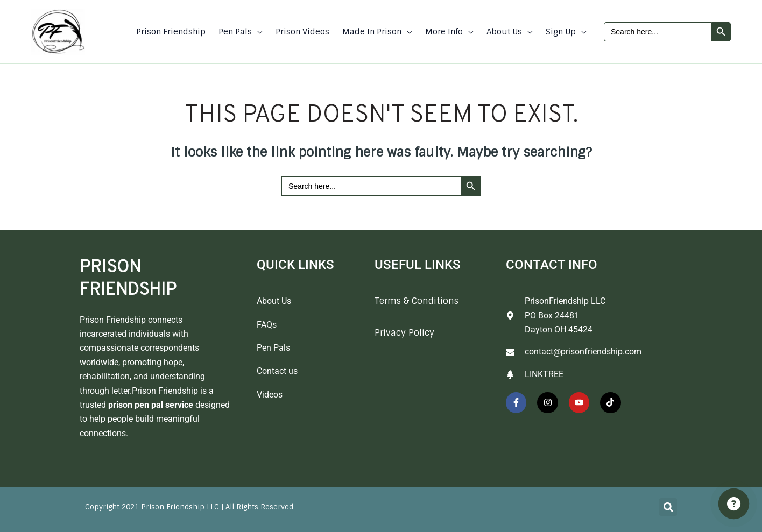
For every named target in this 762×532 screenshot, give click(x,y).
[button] (257, 32)
